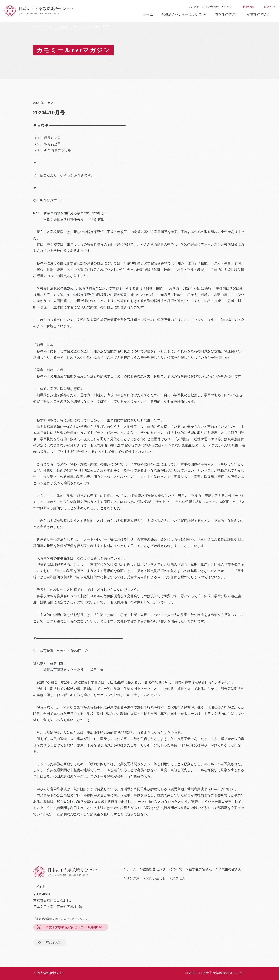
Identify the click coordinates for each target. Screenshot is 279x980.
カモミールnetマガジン (66, 27)
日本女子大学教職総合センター (222, 973)
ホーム (148, 14)
